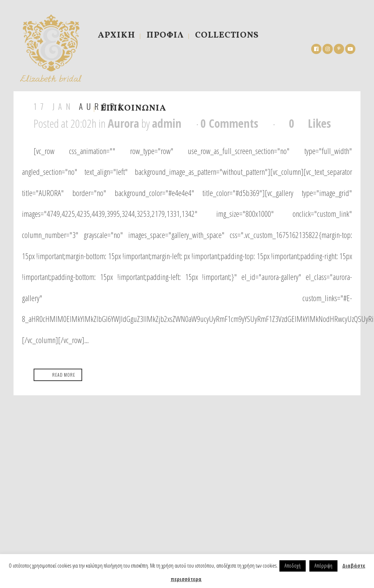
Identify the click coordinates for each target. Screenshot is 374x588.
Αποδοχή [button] (293, 566)
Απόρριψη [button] (323, 566)
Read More (64, 375)
